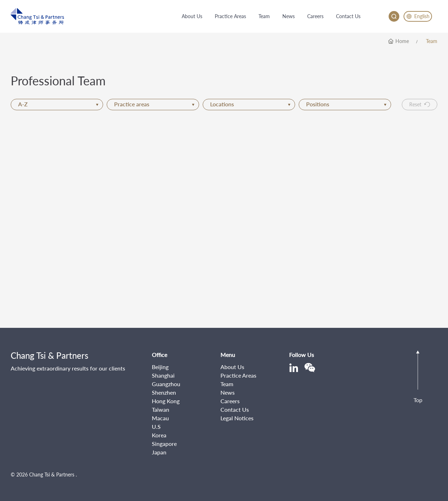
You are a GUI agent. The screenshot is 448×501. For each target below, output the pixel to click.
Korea (159, 435)
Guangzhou (166, 384)
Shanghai (163, 375)
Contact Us (235, 409)
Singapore (164, 444)
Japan (159, 452)
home (402, 41)
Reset (420, 104)
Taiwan (161, 409)
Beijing (160, 367)
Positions (346, 104)
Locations (250, 104)
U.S (156, 427)
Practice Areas (238, 375)
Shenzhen (164, 392)
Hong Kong (166, 401)
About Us (232, 367)
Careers (230, 401)
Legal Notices (237, 418)
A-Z (58, 104)
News (228, 392)
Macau (160, 418)
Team (432, 41)
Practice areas (154, 104)
